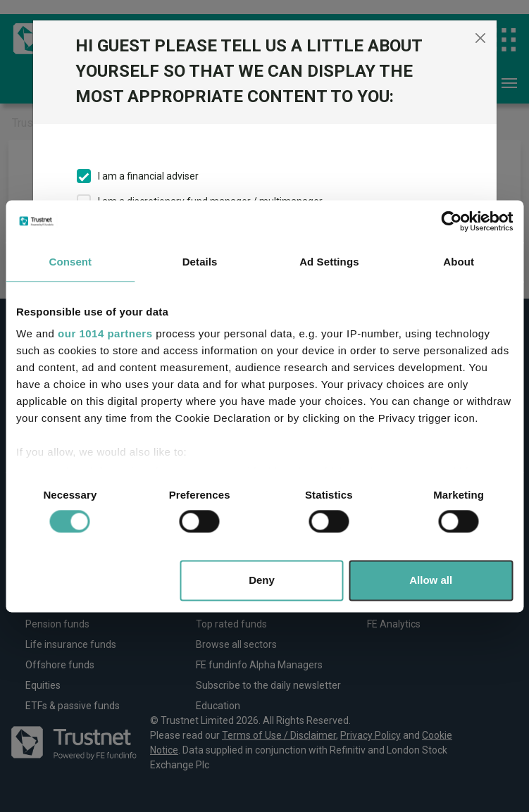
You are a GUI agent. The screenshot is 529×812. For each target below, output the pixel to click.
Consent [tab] (71, 262)
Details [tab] (200, 262)
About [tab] (459, 262)
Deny (262, 580)
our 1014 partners (105, 333)
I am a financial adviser (148, 176)
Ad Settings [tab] (329, 262)
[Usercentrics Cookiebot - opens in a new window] (451, 221)
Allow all (431, 580)
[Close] (480, 38)
